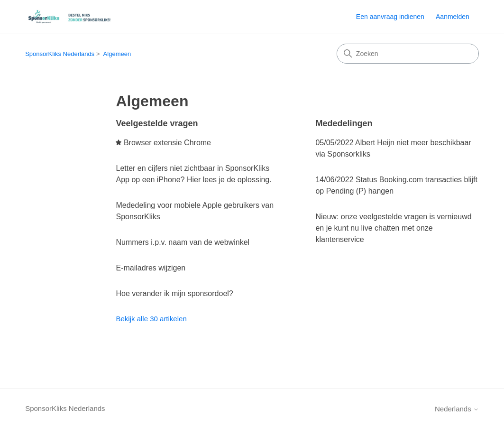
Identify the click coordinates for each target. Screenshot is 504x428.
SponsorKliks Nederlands (60, 54)
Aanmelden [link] (453, 17)
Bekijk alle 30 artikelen (151, 319)
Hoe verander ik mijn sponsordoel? (174, 293)
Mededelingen (344, 123)
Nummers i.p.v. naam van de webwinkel (183, 242)
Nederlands (457, 409)
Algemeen (117, 54)
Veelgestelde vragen (157, 123)
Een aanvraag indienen (390, 17)
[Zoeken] (408, 54)
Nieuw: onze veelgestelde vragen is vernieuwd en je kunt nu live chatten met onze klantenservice (393, 228)
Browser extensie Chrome (167, 143)
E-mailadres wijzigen (151, 268)
